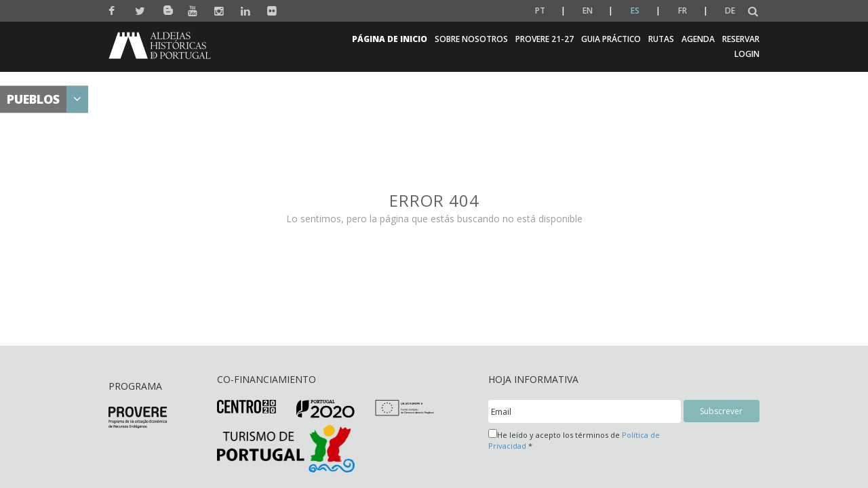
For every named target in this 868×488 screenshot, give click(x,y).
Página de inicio (390, 39)
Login (747, 54)
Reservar (741, 39)
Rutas (661, 39)
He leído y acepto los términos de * (574, 440)
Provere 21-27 (545, 39)
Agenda (698, 39)
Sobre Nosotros (471, 39)
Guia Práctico (611, 39)
